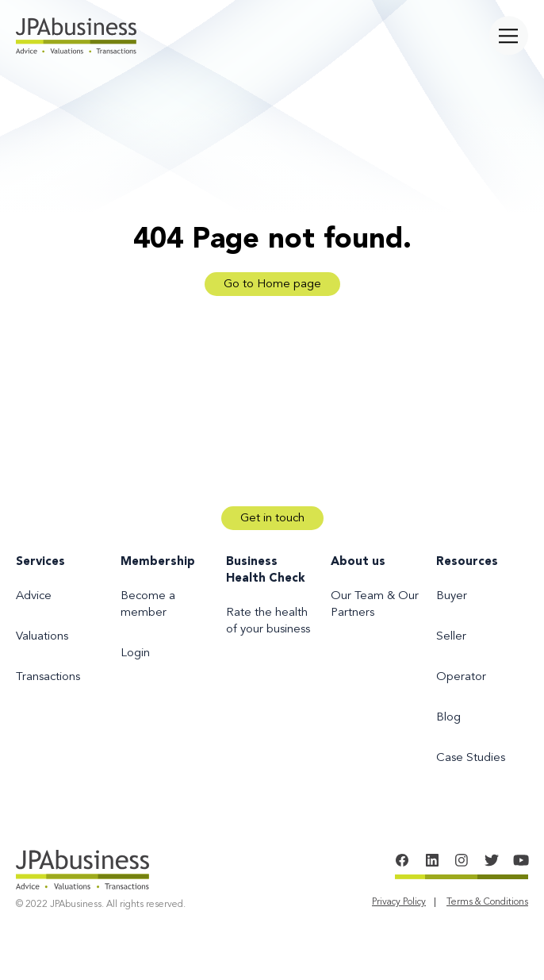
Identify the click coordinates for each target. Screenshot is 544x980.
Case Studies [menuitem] (471, 758)
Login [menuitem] (135, 653)
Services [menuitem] (40, 562)
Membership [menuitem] (158, 562)
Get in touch (272, 519)
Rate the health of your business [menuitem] (268, 621)
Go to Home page (272, 284)
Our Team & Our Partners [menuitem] (375, 605)
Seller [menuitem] (451, 637)
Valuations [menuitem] (42, 637)
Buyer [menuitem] (452, 596)
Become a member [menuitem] (148, 605)
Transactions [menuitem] (48, 677)
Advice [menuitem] (34, 596)
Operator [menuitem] (461, 677)
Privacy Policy (399, 902)
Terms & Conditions (487, 902)
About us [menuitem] (358, 562)
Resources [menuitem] (467, 562)
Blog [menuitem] (448, 718)
